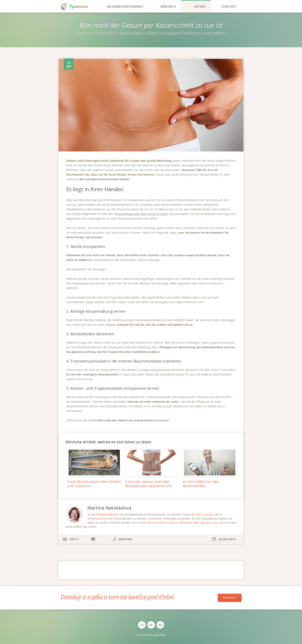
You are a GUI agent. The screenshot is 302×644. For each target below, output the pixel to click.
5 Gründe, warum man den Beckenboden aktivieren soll (148, 484)
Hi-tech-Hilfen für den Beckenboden (201, 484)
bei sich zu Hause (202, 514)
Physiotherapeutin (108, 514)
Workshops (94, 518)
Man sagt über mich (206, 523)
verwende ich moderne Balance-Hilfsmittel (165, 523)
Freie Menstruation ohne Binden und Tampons (94, 484)
